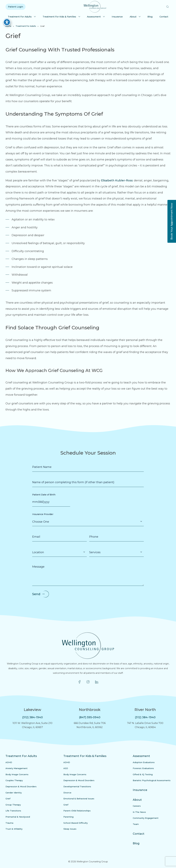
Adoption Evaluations (144, 762)
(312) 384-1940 (32, 717)
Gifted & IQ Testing (143, 774)
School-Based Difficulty (76, 823)
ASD (66, 768)
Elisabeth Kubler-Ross (117, 180)
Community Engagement (146, 818)
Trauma (9, 823)
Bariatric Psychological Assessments (152, 780)
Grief (8, 799)
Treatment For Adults (20, 17)
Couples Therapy (14, 780)
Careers (137, 806)
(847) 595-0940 (90, 717)
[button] (167, 7)
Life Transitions (13, 811)
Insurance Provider (43, 514)
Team (136, 824)
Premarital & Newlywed (18, 817)
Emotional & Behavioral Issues (79, 799)
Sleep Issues (70, 829)
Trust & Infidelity (14, 829)
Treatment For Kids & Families (59, 17)
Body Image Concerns (17, 774)
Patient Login (16, 7)
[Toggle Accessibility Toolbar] (7, 22)
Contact (164, 17)
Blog (150, 17)
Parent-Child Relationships (77, 811)
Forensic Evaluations (143, 768)
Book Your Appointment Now (172, 221)
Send (36, 594)
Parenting (68, 817)
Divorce (67, 793)
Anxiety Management (16, 768)
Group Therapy (13, 805)
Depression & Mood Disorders (21, 786)
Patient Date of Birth (44, 495)
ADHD (9, 762)
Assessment (94, 17)
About (133, 17)
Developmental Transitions (77, 786)
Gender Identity (14, 793)
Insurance (117, 17)
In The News (139, 812)
